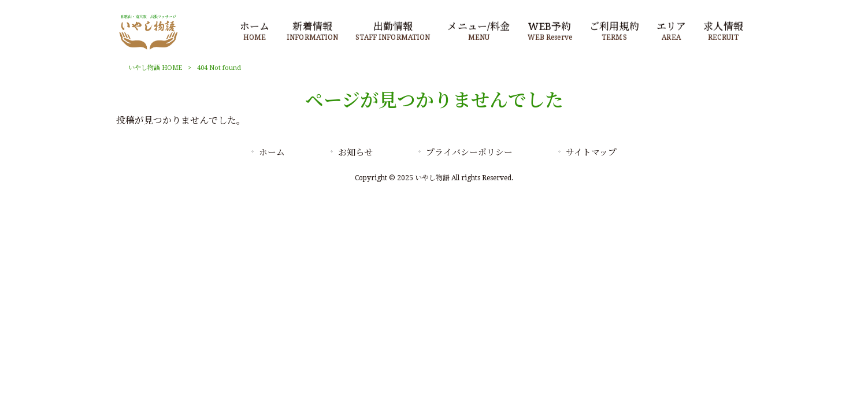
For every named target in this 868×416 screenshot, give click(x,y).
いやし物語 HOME (155, 68)
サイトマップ (591, 153)
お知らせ (355, 153)
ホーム (272, 153)
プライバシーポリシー (469, 153)
